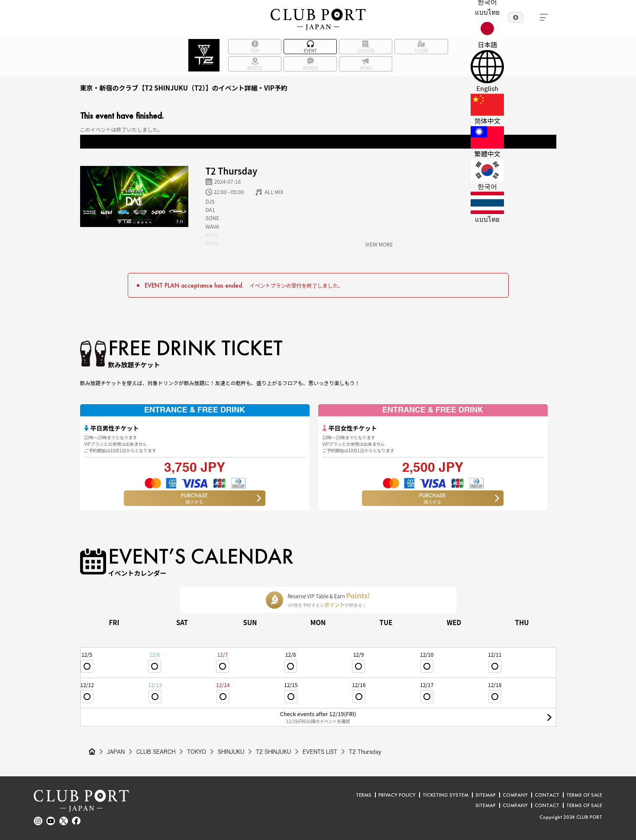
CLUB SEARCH (156, 752)
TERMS (364, 795)
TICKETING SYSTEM (446, 795)
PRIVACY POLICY (397, 795)
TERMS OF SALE (584, 795)
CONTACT (547, 795)
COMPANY (515, 795)
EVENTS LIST (320, 752)
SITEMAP (486, 795)
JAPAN (116, 752)
